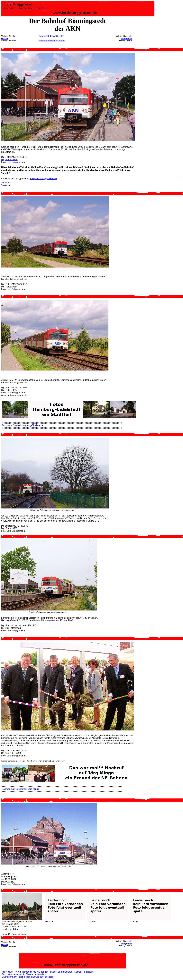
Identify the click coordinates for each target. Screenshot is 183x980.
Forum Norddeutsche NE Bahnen (32, 972)
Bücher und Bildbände (61, 972)
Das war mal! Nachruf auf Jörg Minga (20, 789)
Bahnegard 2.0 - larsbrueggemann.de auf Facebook (28, 977)
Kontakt (78, 972)
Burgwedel (126, 39)
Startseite (89, 972)
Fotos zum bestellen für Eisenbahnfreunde (23, 974)
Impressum (7, 972)
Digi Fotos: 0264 (9, 160)
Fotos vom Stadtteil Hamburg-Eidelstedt (22, 425)
